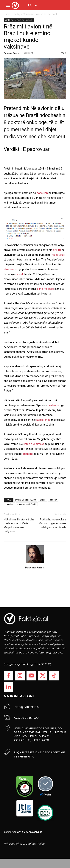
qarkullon (42, 193)
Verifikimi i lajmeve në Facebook (40, 14)
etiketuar (9, 269)
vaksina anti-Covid (27, 504)
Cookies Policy (35, 844)
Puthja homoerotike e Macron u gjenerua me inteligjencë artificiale (53, 523)
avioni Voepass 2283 (25, 500)
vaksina (9, 504)
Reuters (28, 454)
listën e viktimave (34, 444)
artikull (57, 250)
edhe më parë (45, 289)
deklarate (53, 405)
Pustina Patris (12, 53)
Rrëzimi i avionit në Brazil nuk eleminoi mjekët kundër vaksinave (28, 36)
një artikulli (58, 255)
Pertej (17, 14)
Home (7, 14)
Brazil (43, 500)
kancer (53, 500)
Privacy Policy (13, 844)
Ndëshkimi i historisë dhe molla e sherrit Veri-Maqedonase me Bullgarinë (19, 525)
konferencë (44, 420)
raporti (20, 274)
